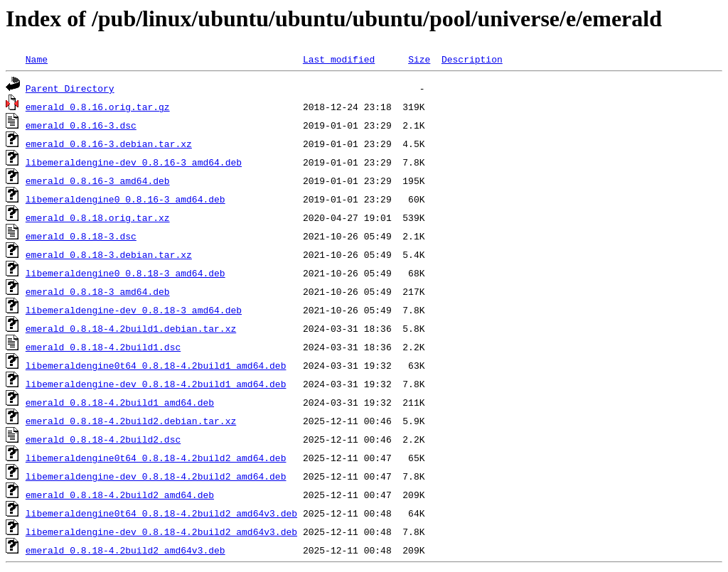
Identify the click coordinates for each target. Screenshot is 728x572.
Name (37, 59)
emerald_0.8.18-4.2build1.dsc (103, 347)
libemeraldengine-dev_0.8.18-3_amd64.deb (134, 310)
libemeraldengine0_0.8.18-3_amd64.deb (125, 273)
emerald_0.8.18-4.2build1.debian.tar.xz (131, 328)
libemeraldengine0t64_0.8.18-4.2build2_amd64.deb (156, 458)
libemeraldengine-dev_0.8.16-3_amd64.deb (134, 162)
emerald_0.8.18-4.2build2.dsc (103, 439)
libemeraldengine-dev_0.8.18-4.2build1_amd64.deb (156, 384)
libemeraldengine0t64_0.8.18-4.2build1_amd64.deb (156, 365)
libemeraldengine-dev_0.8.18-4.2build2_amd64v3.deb (161, 531)
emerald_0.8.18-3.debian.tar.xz (109, 254)
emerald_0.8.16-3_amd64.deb (98, 180)
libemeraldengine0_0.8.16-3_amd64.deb (125, 199)
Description (472, 59)
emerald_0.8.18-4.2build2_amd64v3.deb (125, 550)
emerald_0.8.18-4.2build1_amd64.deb (120, 402)
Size (419, 59)
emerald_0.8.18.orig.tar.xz (98, 217)
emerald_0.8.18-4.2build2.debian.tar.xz (131, 421)
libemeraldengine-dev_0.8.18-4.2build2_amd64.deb (156, 476)
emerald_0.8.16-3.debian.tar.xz (109, 144)
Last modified (339, 59)
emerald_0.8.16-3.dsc (81, 125)
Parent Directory (70, 88)
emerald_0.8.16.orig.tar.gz (98, 107)
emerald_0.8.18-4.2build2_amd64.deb (120, 495)
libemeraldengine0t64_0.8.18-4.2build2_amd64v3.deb (161, 513)
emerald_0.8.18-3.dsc (81, 236)
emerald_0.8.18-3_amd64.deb (98, 291)
